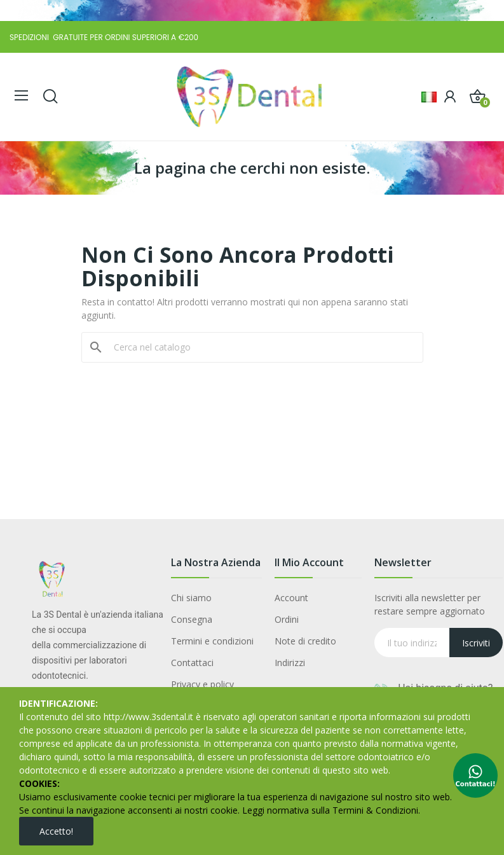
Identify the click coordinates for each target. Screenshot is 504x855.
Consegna (192, 619)
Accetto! (56, 831)
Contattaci (192, 663)
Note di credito (305, 641)
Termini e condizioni (212, 641)
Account (291, 598)
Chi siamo (191, 598)
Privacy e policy (202, 684)
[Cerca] (260, 347)
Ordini (287, 619)
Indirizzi (290, 663)
